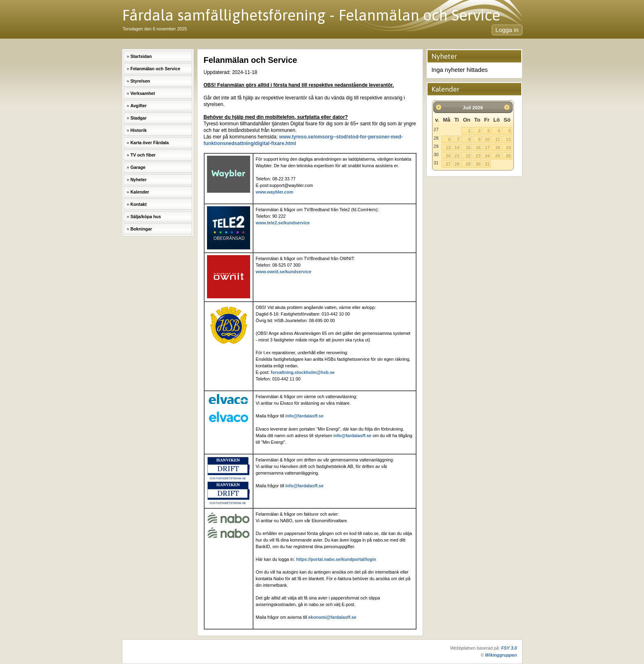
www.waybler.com (275, 192)
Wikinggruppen (501, 655)
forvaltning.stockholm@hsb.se (302, 372)
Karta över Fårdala (149, 143)
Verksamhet (143, 93)
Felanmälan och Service (155, 69)
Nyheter (138, 180)
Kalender (140, 192)
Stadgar (138, 118)
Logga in (507, 30)
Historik (138, 130)
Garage (138, 167)
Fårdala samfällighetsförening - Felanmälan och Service (311, 15)
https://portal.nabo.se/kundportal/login (336, 559)
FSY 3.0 (509, 648)
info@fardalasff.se (305, 416)
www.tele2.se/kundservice (283, 223)
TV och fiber (143, 155)
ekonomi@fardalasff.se (332, 617)
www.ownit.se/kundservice (284, 272)
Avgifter (138, 106)
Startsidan (141, 56)
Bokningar (141, 229)
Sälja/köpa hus (146, 217)
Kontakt (138, 204)
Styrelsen (140, 81)
